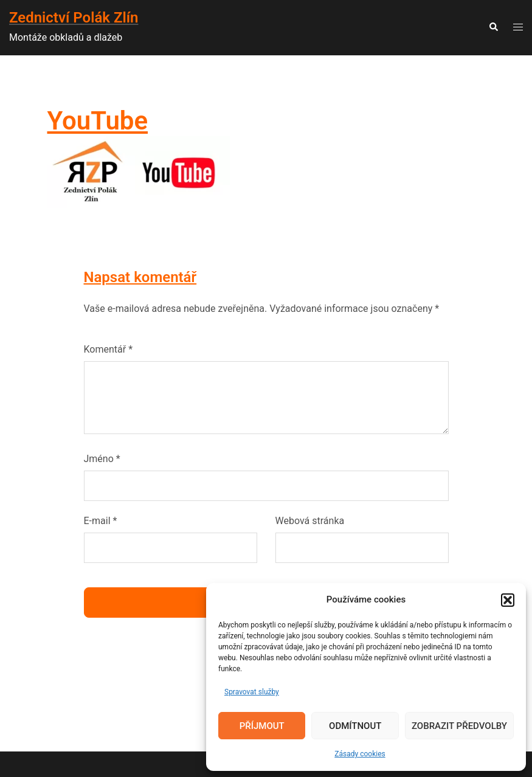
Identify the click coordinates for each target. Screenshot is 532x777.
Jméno (102, 459)
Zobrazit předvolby (459, 726)
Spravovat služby (252, 692)
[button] (508, 600)
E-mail (101, 521)
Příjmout (262, 726)
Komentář (109, 349)
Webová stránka (310, 521)
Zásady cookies (360, 754)
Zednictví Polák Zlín (74, 18)
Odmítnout (355, 726)
